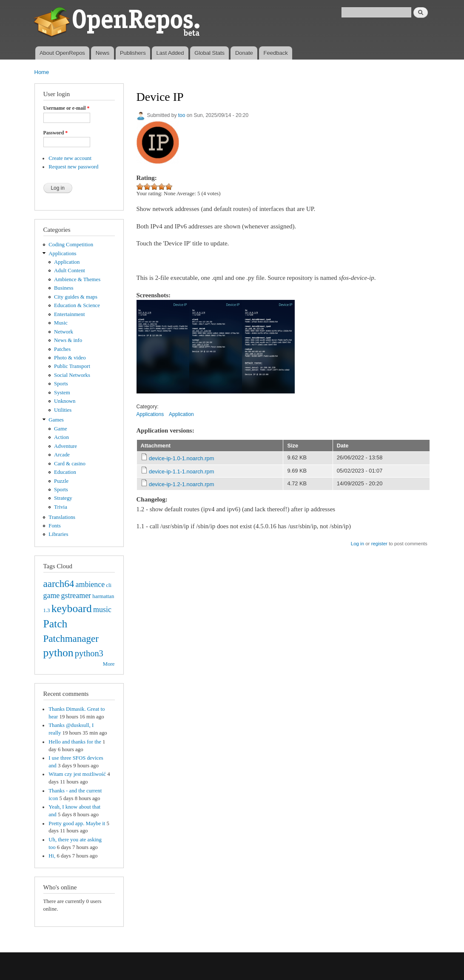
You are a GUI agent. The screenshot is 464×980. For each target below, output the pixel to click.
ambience (90, 584)
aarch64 (59, 584)
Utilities (63, 410)
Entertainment (69, 314)
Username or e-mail (67, 108)
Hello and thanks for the (75, 742)
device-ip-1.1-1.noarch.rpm (181, 471)
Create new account (70, 158)
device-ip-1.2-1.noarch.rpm (181, 484)
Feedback (276, 53)
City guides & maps (76, 297)
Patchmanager (71, 638)
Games (56, 420)
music (102, 610)
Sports (61, 384)
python (58, 653)
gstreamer (76, 595)
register (379, 544)
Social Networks (72, 375)
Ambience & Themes (77, 279)
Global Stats (209, 53)
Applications (62, 254)
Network (64, 332)
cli (109, 585)
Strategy (63, 498)
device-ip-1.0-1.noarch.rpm (181, 458)
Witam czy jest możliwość (77, 774)
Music (61, 323)
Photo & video (70, 358)
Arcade (62, 455)
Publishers (133, 53)
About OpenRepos (62, 53)
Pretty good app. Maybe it (77, 823)
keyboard (72, 608)
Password (56, 133)
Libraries (58, 534)
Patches (62, 349)
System (62, 393)
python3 (89, 653)
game (52, 595)
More (109, 664)
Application (67, 262)
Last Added (170, 53)
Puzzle (61, 481)
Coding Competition (71, 245)
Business (64, 288)
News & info (68, 340)
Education (65, 472)
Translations (62, 517)
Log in (357, 544)
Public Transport (72, 366)
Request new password (73, 167)
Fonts (54, 526)
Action (61, 437)
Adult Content (70, 271)
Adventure (65, 446)
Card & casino (70, 464)
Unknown (65, 401)
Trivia (61, 507)
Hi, (52, 856)
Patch (56, 624)
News (103, 53)
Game (61, 429)
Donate (244, 53)
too (182, 115)
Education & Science (77, 305)
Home (42, 72)
